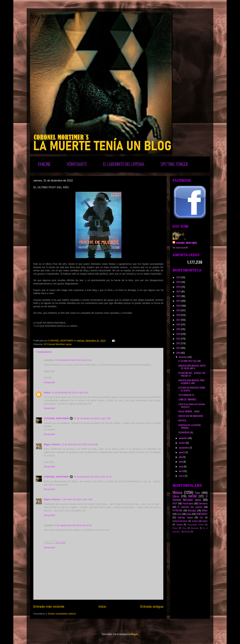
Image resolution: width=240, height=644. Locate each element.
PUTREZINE (177, 510)
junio (181, 461)
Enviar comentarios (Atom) (62, 614)
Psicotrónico (188, 503)
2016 (179, 324)
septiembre (184, 447)
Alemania (195, 528)
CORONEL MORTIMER (56, 418)
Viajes (189, 514)
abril (181, 471)
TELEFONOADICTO (186, 395)
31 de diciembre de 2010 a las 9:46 (80, 444)
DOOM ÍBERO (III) (186, 432)
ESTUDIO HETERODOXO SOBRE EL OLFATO (192, 389)
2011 (178, 348)
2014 (179, 334)
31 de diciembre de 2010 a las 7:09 (92, 418)
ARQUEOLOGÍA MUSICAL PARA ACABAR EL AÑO (191, 382)
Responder (50, 382)
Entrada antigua (152, 607)
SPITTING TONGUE (174, 164)
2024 (179, 287)
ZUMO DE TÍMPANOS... (188, 399)
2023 (179, 291)
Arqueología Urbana (196, 525)
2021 (179, 301)
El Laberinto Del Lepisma (190, 507)
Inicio (102, 607)
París (184, 528)
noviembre (184, 438)
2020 (179, 306)
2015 (179, 329)
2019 (179, 310)
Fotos (179, 514)
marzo (182, 476)
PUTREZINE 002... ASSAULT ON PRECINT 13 (192, 374)
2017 (179, 320)
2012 (179, 343)
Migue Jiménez (52, 444)
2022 (179, 296)
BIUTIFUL (182, 420)
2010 (179, 353)
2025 (179, 282)
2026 (179, 277)
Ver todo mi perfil (180, 247)
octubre (182, 443)
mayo (181, 466)
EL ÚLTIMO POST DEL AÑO (190, 361)
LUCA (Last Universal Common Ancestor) (192, 405)
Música (177, 492)
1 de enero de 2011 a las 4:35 (77, 499)
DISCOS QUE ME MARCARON (191, 416)
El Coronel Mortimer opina (58, 344)
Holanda (187, 532)
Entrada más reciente (49, 607)
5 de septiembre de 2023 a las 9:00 (73, 525)
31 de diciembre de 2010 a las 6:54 (70, 393)
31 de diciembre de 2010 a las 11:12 (93, 477)
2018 (179, 315)
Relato (205, 510)
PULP (175, 503)
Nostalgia (192, 510)
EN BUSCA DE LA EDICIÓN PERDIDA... (189, 426)
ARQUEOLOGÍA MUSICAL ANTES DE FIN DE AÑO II (192, 367)
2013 (179, 338)
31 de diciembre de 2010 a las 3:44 (73, 360)
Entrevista (203, 503)
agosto (182, 452)
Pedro (47, 393)
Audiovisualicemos (180, 521)
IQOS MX (60, 543)
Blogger (134, 634)
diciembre (183, 357)
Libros (176, 496)
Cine (197, 493)
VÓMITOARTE (77, 164)
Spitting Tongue (185, 517)
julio (181, 457)
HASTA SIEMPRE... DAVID (189, 411)
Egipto (205, 521)
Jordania (195, 521)
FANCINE (44, 164)
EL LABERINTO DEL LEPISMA (124, 164)
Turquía (179, 524)
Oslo (201, 517)
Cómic (175, 528)
